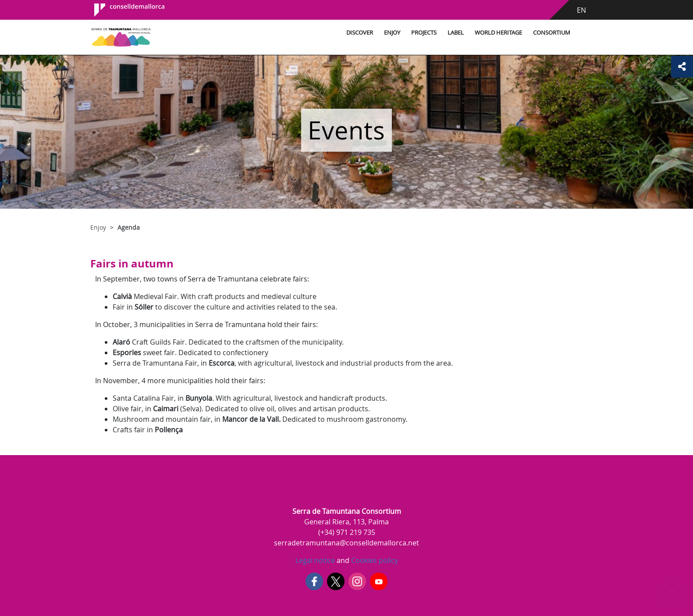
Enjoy (392, 33)
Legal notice (315, 560)
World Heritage (498, 33)
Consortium (552, 33)
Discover (360, 33)
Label (456, 33)
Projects (424, 33)
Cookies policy (374, 560)
